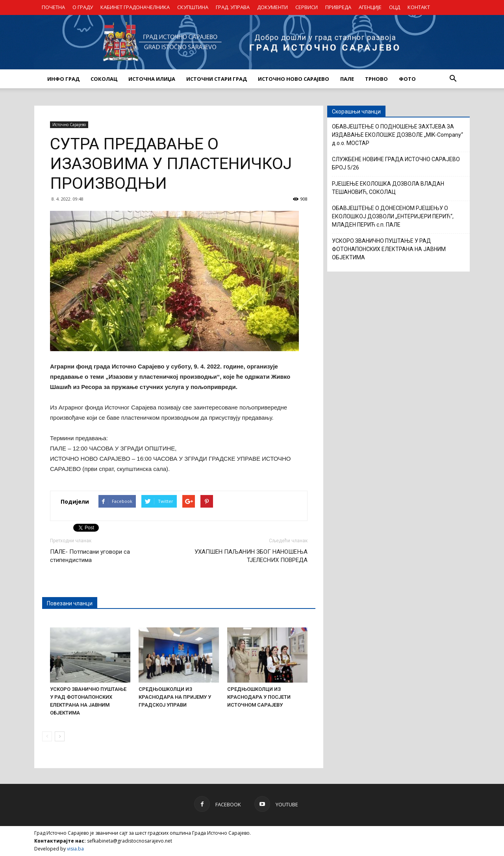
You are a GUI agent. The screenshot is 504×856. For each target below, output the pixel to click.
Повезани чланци (70, 603)
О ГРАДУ (83, 7)
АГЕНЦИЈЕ (370, 7)
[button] (453, 79)
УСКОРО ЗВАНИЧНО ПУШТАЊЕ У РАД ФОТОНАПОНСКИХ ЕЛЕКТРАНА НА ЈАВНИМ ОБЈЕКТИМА (389, 249)
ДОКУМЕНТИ (272, 7)
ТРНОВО (376, 79)
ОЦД (395, 7)
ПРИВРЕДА (338, 7)
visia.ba (75, 849)
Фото (407, 79)
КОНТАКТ (419, 7)
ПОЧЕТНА (53, 7)
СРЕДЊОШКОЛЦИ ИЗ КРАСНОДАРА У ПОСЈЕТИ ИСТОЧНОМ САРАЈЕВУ (259, 697)
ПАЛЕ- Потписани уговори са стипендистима (90, 556)
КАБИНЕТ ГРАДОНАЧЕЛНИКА (135, 7)
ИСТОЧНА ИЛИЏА (152, 79)
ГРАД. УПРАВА (233, 7)
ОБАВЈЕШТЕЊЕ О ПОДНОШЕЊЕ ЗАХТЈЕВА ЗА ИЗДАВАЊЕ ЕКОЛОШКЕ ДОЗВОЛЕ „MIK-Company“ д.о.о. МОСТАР (397, 135)
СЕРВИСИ (307, 7)
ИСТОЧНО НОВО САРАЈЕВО (294, 79)
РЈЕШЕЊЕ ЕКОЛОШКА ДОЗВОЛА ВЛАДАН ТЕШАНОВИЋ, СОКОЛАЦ (388, 188)
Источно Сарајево (69, 125)
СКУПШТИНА (193, 7)
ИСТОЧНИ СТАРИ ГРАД (217, 79)
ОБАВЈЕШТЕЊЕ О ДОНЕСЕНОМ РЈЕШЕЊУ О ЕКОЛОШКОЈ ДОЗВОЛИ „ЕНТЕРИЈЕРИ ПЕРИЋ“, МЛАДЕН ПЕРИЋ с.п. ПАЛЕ (393, 216)
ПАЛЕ (347, 79)
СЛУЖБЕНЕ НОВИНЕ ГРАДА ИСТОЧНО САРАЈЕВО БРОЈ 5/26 (396, 163)
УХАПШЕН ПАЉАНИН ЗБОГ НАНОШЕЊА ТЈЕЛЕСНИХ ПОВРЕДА (251, 556)
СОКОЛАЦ (104, 79)
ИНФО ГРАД (63, 79)
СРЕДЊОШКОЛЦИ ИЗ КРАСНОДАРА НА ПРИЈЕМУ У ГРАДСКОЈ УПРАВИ (175, 697)
